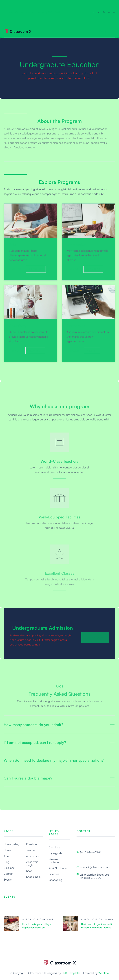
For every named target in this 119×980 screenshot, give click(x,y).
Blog (7, 862)
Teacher (31, 850)
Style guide (56, 853)
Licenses (54, 874)
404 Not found (58, 868)
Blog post (10, 868)
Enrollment (33, 844)
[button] (103, 31)
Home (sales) (11, 844)
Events (8, 879)
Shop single (33, 877)
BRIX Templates (71, 973)
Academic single (32, 863)
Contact (8, 873)
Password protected (55, 860)
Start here (55, 847)
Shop (29, 871)
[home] (18, 31)
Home (7, 850)
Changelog (56, 880)
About (7, 856)
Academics (33, 856)
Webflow (104, 973)
